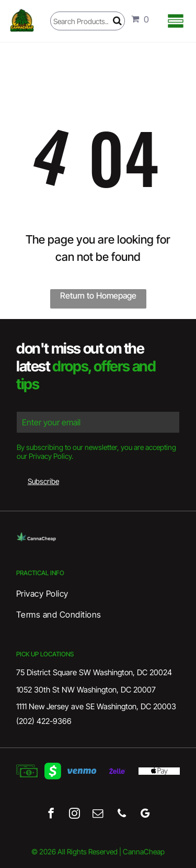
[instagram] (74, 815)
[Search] (88, 21)
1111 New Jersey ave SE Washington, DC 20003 (96, 706)
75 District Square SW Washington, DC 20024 (94, 672)
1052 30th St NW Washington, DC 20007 (86, 690)
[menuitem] (98, 594)
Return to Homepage (98, 295)
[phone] (122, 815)
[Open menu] (176, 21)
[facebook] (51, 815)
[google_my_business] (145, 815)
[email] (98, 815)
